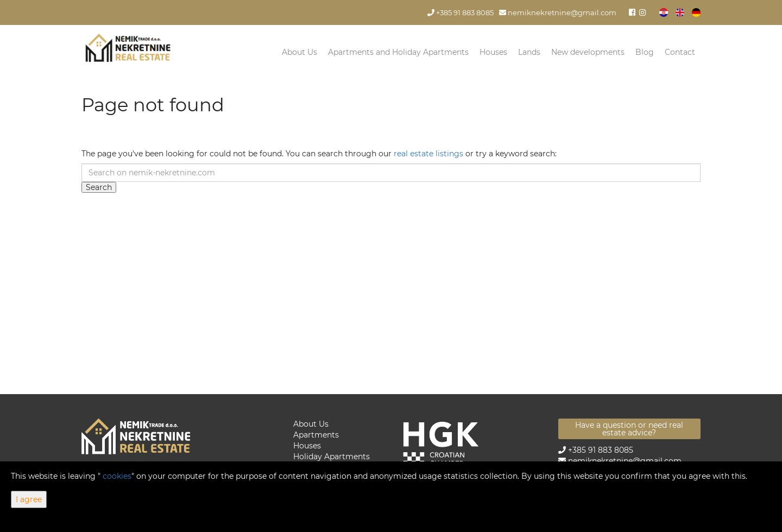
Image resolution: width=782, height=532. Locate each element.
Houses (493, 52)
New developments (588, 52)
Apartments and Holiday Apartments (398, 52)
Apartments (316, 435)
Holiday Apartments (332, 457)
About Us (299, 52)
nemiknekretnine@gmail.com (558, 13)
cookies (117, 476)
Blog (645, 52)
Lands (529, 52)
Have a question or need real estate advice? (629, 429)
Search (99, 187)
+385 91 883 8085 (461, 13)
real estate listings (428, 154)
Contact (680, 52)
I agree (29, 499)
